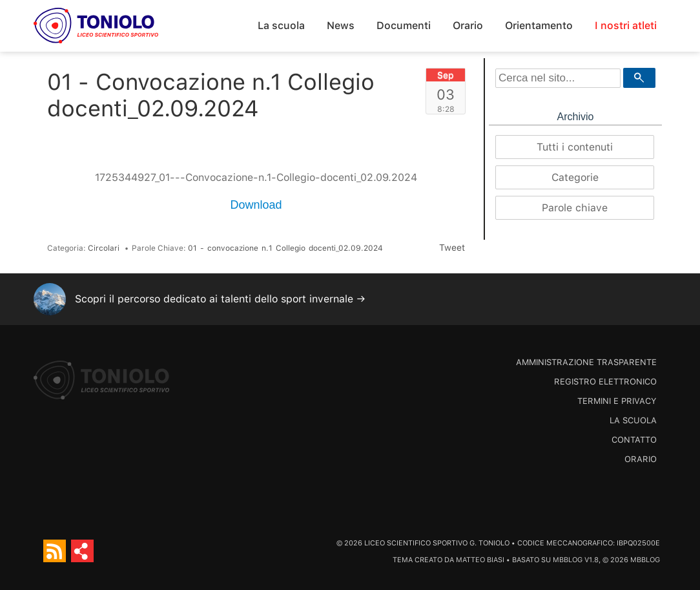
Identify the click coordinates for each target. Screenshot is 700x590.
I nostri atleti (626, 26)
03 (446, 94)
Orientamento (539, 26)
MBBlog (568, 560)
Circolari (104, 248)
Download (256, 205)
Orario (468, 26)
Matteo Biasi (480, 560)
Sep (446, 75)
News (341, 26)
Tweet (452, 248)
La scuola (281, 26)
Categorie (575, 177)
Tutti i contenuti (575, 147)
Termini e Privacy (617, 401)
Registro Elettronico (605, 382)
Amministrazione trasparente (586, 362)
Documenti (404, 26)
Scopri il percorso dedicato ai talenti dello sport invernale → (220, 299)
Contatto (634, 440)
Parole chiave (575, 208)
